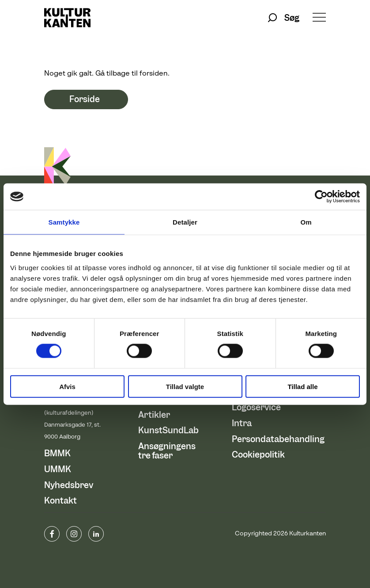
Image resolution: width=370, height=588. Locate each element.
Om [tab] (306, 222)
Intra (242, 423)
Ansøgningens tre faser (167, 451)
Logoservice (256, 407)
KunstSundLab (168, 430)
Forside (85, 100)
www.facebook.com (52, 534)
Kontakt (60, 501)
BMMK (57, 453)
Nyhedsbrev (69, 485)
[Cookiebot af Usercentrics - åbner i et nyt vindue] (321, 197)
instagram (74, 534)
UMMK (58, 469)
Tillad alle (302, 386)
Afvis (67, 386)
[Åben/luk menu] (319, 18)
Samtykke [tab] (64, 222)
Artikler (154, 415)
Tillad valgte (185, 386)
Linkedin (96, 534)
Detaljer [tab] (185, 222)
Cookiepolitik (258, 455)
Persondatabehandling (278, 439)
